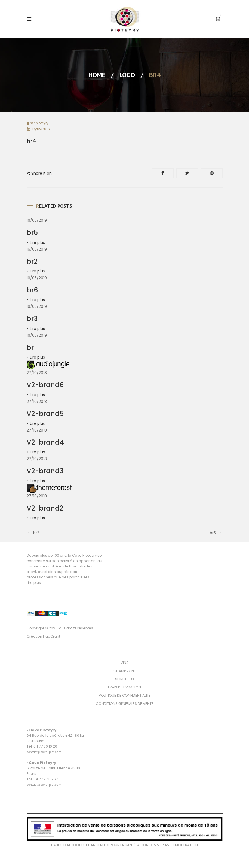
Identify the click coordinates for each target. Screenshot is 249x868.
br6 (32, 290)
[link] (44, 749)
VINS (124, 663)
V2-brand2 (45, 508)
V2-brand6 (45, 385)
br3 (32, 319)
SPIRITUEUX (125, 679)
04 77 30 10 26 (45, 746)
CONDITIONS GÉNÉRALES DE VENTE (125, 704)
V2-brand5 (45, 414)
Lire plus (37, 242)
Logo (127, 75)
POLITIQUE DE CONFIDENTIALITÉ (125, 695)
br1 (31, 347)
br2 (32, 261)
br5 (32, 233)
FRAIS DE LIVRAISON (124, 687)
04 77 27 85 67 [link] (46, 779)
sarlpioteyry (39, 123)
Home (97, 75)
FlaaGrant (52, 636)
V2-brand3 (45, 471)
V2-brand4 (45, 442)
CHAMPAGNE (125, 671)
